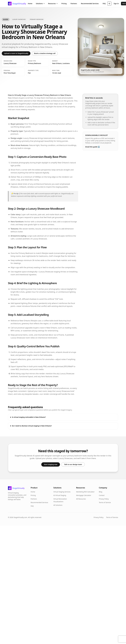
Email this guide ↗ (93, 147)
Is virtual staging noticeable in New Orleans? (29, 417)
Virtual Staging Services (62, 492)
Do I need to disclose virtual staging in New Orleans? (32, 426)
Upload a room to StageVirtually (16, 53)
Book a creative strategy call (45, 53)
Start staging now (51, 464)
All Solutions (58, 505)
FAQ (104, 4)
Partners (74, 4)
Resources (53, 4)
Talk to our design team (73, 464)
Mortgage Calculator (84, 495)
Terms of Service (105, 502)
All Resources (81, 499)
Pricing (64, 4)
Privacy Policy (104, 499)
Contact (102, 495)
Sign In (116, 4)
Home (30, 4)
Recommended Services (90, 4)
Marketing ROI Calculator (85, 492)
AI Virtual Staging (60, 495)
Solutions (40, 4)
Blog (101, 492)
